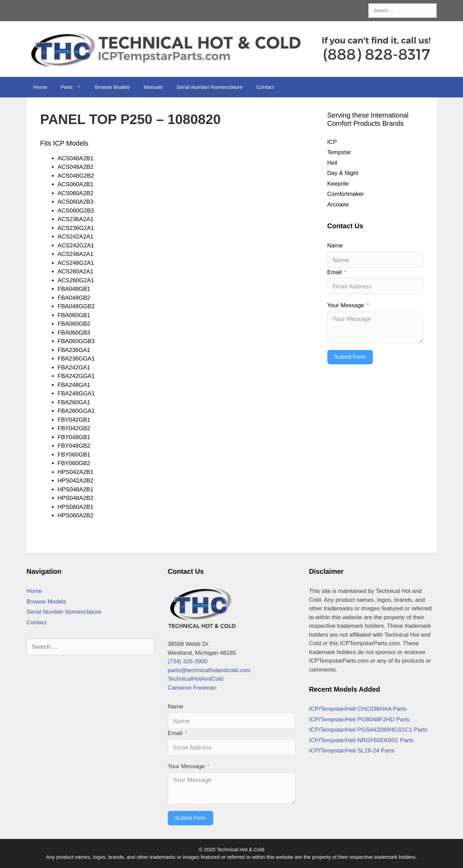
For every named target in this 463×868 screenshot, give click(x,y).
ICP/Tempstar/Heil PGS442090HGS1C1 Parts (368, 730)
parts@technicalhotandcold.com (209, 670)
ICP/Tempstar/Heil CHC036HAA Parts (358, 709)
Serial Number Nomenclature (210, 87)
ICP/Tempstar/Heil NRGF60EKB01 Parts (361, 740)
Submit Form (350, 357)
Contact (265, 87)
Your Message (346, 305)
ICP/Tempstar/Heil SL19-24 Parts (352, 751)
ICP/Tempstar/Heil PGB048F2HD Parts (359, 720)
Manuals (153, 87)
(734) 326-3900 (188, 661)
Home (40, 87)
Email (335, 272)
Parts (74, 87)
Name (335, 246)
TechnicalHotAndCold (196, 679)
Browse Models (113, 87)
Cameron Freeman (192, 688)
